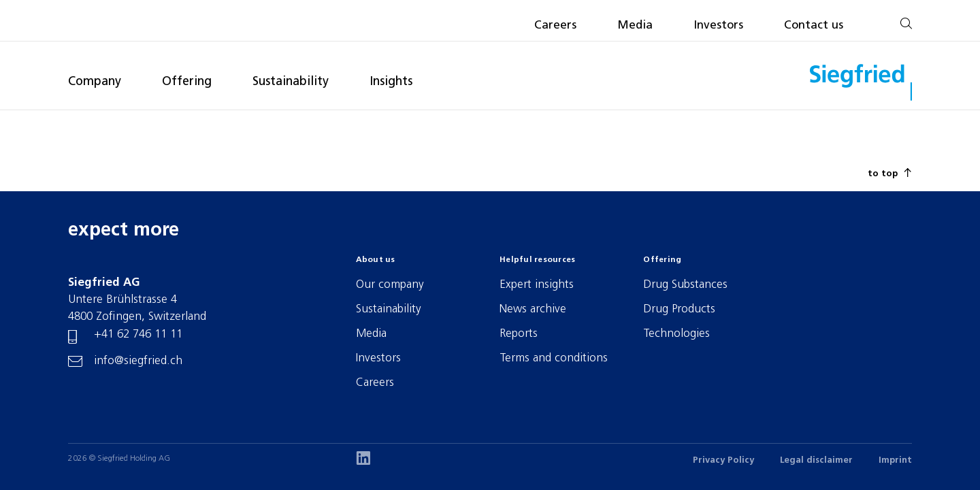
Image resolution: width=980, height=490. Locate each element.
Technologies (676, 334)
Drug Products (679, 309)
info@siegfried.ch (138, 361)
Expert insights (537, 285)
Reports (519, 334)
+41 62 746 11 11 (138, 334)
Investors (718, 26)
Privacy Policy (723, 460)
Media (635, 26)
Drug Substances (685, 285)
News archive (533, 309)
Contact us (814, 26)
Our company (390, 285)
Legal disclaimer (816, 460)
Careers (555, 26)
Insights (391, 82)
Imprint (895, 460)
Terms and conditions (554, 358)
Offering (187, 82)
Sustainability (291, 82)
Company (95, 82)
